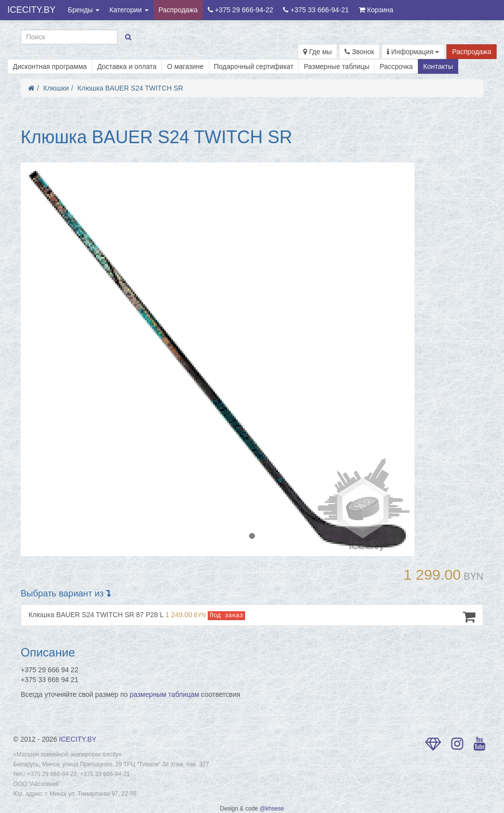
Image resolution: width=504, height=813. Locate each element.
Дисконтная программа (50, 66)
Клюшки (56, 88)
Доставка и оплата (127, 66)
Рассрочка (396, 66)
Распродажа (178, 10)
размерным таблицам (165, 694)
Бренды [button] (84, 10)
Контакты (438, 66)
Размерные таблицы (336, 66)
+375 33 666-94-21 (316, 10)
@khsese (272, 809)
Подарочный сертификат (254, 66)
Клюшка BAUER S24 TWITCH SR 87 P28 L (252, 617)
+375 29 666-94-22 (241, 10)
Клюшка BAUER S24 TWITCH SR (131, 88)
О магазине (185, 66)
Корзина (376, 10)
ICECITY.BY (31, 10)
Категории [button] (129, 10)
